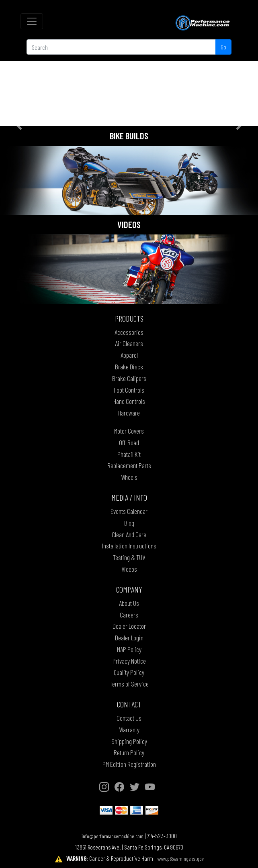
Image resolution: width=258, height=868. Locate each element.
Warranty (129, 729)
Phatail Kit (129, 454)
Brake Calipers (129, 378)
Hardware (129, 413)
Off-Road (129, 442)
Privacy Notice (129, 661)
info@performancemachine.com (113, 836)
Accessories (129, 332)
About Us (129, 603)
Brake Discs (129, 367)
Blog (129, 523)
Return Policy (129, 752)
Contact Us (129, 718)
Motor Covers (129, 431)
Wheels (129, 477)
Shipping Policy (129, 741)
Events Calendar (129, 511)
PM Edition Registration (129, 764)
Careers (129, 615)
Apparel (129, 355)
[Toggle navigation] (32, 21)
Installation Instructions (129, 546)
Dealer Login (129, 638)
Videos (129, 569)
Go (223, 47)
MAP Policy (129, 649)
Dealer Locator (129, 626)
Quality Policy (129, 672)
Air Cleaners (129, 343)
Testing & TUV (129, 557)
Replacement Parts (129, 465)
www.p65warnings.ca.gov (181, 859)
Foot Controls (129, 390)
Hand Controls (129, 401)
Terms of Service (129, 684)
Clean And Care (129, 534)
